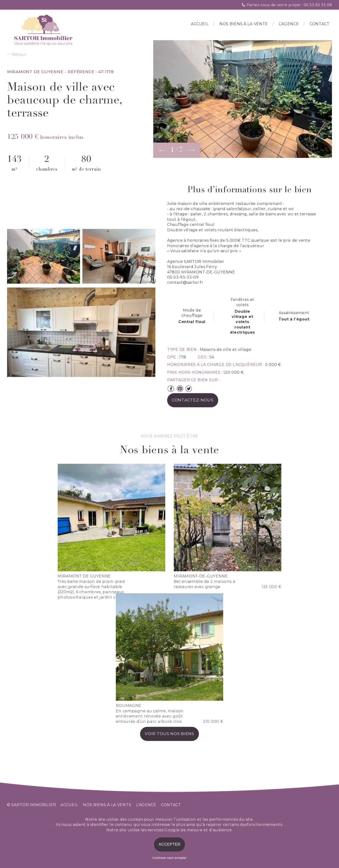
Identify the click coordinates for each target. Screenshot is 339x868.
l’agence (289, 24)
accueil (69, 805)
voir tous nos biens (169, 743)
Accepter (170, 844)
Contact (320, 24)
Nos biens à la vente (244, 24)
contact (171, 805)
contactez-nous (193, 400)
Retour (17, 55)
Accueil (200, 24)
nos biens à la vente (107, 805)
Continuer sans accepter (169, 858)
